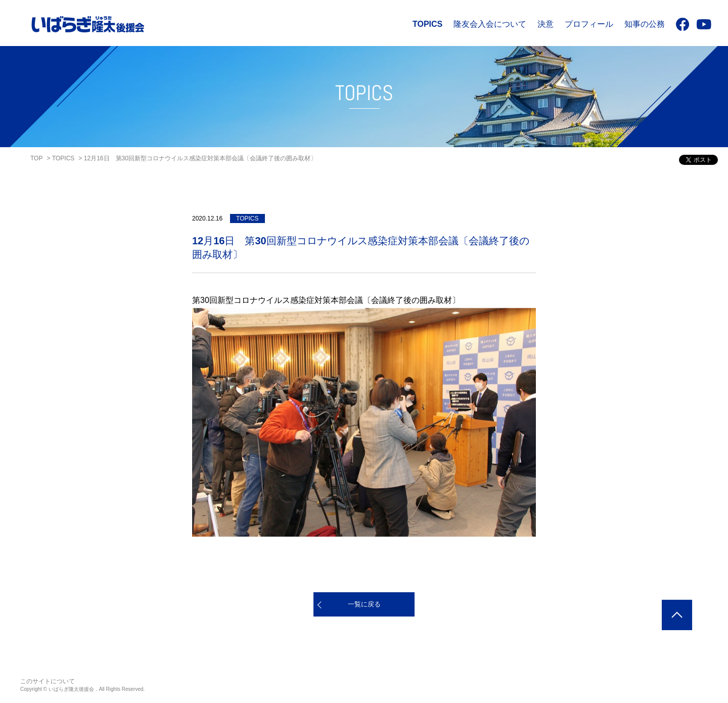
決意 (545, 24)
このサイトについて (48, 681)
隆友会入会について (490, 24)
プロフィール (589, 24)
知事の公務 (645, 24)
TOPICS (427, 24)
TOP (36, 158)
